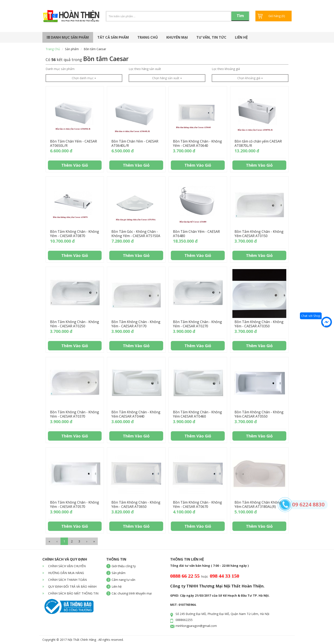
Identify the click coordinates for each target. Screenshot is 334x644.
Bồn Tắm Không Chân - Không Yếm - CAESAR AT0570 (75, 504)
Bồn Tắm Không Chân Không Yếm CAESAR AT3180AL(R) (258, 504)
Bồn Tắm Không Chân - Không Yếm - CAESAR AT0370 (75, 414)
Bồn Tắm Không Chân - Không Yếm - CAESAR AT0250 (75, 324)
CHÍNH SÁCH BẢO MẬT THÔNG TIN (70, 593)
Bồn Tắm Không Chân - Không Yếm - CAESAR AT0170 (136, 324)
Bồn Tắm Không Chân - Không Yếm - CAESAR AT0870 (75, 234)
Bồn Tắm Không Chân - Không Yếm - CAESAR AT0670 (197, 504)
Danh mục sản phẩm (68, 37)
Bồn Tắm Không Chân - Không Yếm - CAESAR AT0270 (197, 324)
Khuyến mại (177, 37)
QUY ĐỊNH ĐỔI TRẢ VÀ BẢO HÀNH (69, 586)
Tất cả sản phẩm (113, 37)
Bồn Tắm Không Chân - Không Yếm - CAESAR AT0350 (259, 324)
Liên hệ (241, 37)
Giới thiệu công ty (124, 566)
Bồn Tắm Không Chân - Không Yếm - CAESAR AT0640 (197, 143)
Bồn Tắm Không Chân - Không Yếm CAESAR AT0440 (136, 414)
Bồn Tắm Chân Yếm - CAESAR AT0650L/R (73, 143)
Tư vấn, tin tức (211, 37)
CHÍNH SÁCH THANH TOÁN (65, 580)
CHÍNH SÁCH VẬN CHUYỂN (64, 566)
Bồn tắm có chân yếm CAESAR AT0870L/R (258, 143)
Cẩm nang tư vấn (123, 580)
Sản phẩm (72, 49)
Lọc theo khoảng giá (226, 69)
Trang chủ (148, 37)
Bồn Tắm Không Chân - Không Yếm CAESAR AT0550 (259, 414)
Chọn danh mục (84, 78)
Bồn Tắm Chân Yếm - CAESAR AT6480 (196, 234)
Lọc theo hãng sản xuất (145, 69)
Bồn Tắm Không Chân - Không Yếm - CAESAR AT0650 (136, 504)
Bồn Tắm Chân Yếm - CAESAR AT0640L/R (135, 143)
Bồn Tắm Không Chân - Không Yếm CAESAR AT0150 (259, 234)
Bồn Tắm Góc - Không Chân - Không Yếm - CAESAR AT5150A (136, 234)
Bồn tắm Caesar (95, 49)
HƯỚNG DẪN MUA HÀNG (63, 573)
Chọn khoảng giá (250, 78)
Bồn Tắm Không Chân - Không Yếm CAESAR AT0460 (197, 414)
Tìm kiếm (240, 17)
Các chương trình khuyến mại (132, 593)
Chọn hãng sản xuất (167, 78)
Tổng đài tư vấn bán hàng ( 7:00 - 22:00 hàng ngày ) (209, 566)
